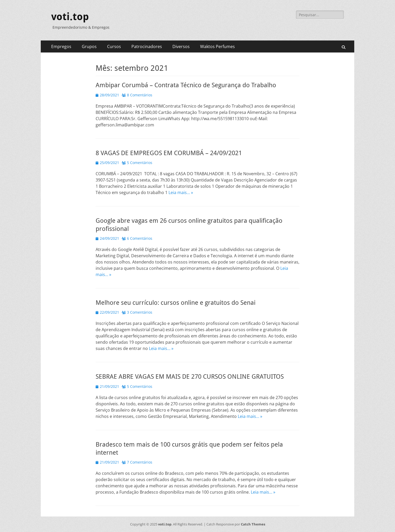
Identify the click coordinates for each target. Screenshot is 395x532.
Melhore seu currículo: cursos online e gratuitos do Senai (176, 303)
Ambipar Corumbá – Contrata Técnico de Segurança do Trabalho (186, 85)
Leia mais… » (181, 192)
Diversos (181, 46)
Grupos (89, 46)
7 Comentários (140, 462)
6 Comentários (140, 238)
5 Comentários (140, 163)
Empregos (61, 46)
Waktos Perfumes (217, 46)
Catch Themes (253, 524)
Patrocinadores (147, 46)
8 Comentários (140, 95)
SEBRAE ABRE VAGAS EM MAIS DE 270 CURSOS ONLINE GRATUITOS (190, 377)
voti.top (70, 17)
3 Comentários (140, 312)
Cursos (114, 46)
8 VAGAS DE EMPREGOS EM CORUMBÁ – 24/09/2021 (169, 153)
